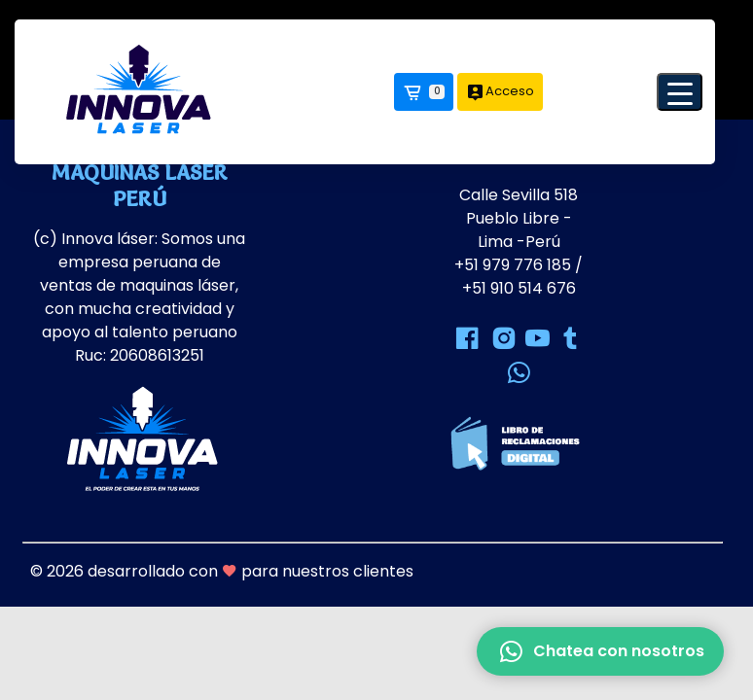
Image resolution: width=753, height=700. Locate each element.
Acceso (500, 91)
